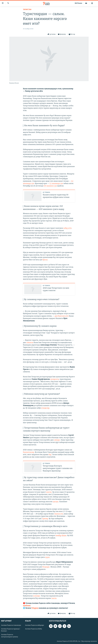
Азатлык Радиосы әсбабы (33, 629)
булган (45, 260)
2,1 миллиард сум (56, 184)
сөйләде (57, 440)
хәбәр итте (68, 228)
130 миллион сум (50, 186)
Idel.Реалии (78, 3)
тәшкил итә (59, 514)
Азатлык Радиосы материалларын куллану (10, 636)
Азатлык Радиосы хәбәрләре (35, 625)
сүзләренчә (55, 379)
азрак (47, 557)
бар (50, 455)
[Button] (51, 34)
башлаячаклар (29, 452)
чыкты (54, 598)
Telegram (35, 608)
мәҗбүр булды (61, 536)
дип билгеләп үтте (62, 316)
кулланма (27, 606)
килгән (49, 492)
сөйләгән (30, 343)
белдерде (46, 567)
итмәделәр (45, 408)
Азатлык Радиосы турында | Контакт (11, 630)
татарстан (27, 10)
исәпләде (37, 596)
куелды (56, 502)
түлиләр (45, 519)
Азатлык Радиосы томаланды (11, 625)
